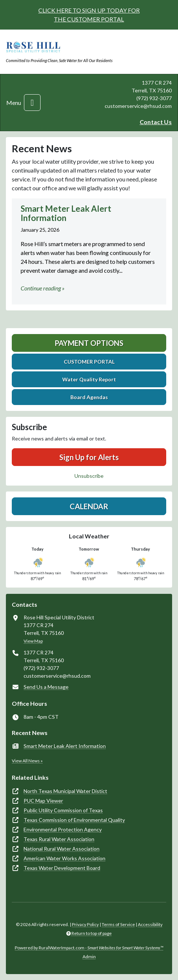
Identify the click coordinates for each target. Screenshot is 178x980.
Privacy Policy (85, 924)
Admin (89, 957)
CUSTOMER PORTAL (89, 362)
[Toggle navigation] (32, 103)
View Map (33, 641)
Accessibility (150, 924)
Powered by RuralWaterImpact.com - (89, 948)
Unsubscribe (89, 476)
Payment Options (89, 343)
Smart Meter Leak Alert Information (65, 746)
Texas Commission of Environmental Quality (74, 820)
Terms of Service (118, 924)
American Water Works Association (64, 858)
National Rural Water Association (62, 849)
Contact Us (156, 122)
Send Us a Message (46, 687)
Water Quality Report (89, 379)
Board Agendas (89, 397)
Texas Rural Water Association (59, 839)
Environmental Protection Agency (63, 829)
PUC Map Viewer (43, 801)
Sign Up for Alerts (89, 457)
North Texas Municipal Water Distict (65, 791)
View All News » (27, 761)
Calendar (89, 506)
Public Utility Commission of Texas (63, 810)
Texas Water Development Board (62, 868)
